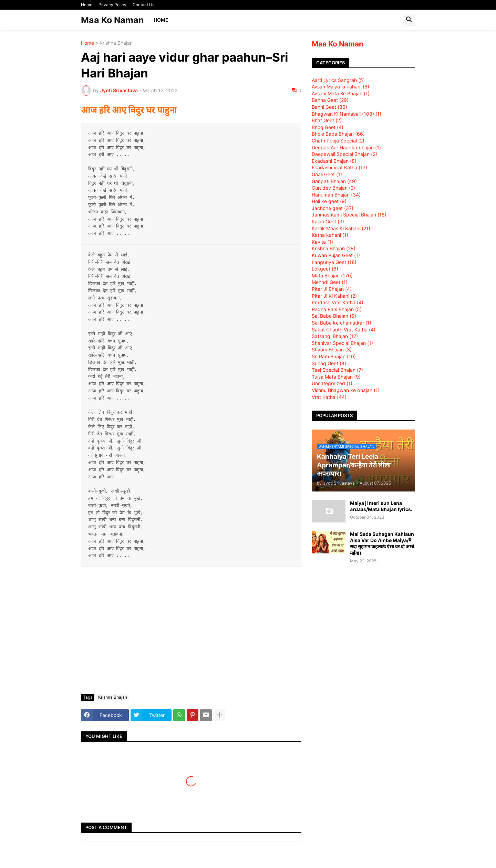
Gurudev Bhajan (333, 188)
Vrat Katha (329, 397)
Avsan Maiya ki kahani (340, 87)
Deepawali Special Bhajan (344, 154)
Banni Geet (329, 107)
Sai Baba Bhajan (334, 316)
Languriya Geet (334, 262)
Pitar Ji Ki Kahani (334, 296)
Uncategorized (332, 383)
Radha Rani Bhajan (337, 309)
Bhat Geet (327, 120)
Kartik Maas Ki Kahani (341, 228)
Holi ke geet (329, 201)
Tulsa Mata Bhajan (336, 377)
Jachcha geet (333, 208)
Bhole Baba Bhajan (338, 134)
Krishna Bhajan (116, 43)
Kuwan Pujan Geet (336, 255)
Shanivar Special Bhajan (342, 343)
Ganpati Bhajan (334, 181)
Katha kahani (330, 235)
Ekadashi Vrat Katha (339, 167)
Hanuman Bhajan (336, 195)
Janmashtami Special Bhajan (349, 215)
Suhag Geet (329, 363)
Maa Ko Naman (112, 20)
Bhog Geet (328, 127)
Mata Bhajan (332, 276)
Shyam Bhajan (332, 350)
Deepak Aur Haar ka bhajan (346, 147)
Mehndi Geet (330, 282)
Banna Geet (330, 100)
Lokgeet (325, 269)
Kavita (322, 242)
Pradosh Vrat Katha (338, 302)
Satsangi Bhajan (335, 336)
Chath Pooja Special (338, 141)
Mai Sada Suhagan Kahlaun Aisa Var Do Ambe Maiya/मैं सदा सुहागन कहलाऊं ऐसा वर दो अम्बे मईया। (382, 543)
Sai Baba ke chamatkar (342, 323)
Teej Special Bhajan (337, 370)
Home (87, 5)
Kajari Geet (328, 221)
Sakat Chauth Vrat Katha (344, 330)
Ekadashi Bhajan (334, 161)
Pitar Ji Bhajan (332, 289)
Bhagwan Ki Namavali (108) (347, 114)
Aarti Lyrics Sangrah (338, 80)
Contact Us (143, 5)
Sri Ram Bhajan (334, 356)
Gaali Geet (327, 174)
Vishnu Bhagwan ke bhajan (346, 390)
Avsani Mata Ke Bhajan (341, 93)
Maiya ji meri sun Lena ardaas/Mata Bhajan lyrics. (381, 506)
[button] (409, 20)
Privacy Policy (112, 5)
